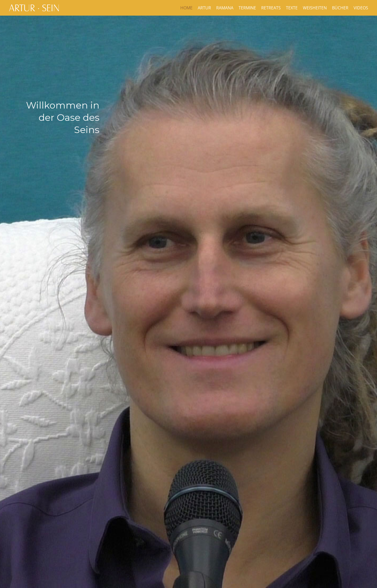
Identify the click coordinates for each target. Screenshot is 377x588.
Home (186, 8)
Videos (361, 8)
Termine (247, 8)
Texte (292, 8)
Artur (204, 8)
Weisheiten (315, 8)
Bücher (340, 8)
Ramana (225, 8)
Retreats (271, 8)
